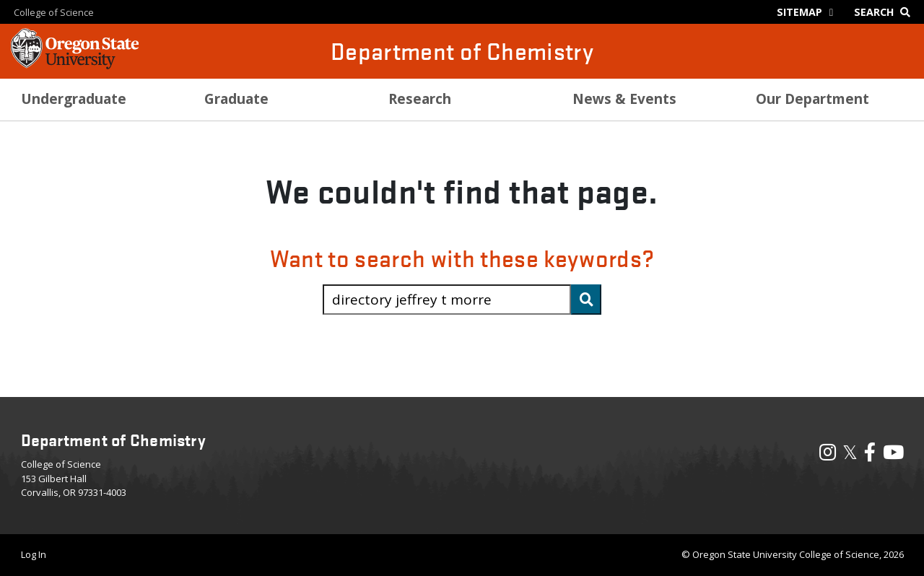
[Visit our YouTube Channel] (893, 455)
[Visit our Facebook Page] (870, 455)
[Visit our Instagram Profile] (828, 455)
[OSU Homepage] (75, 65)
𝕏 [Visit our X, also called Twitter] (850, 452)
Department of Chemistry (462, 51)
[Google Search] (885, 12)
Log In (34, 554)
